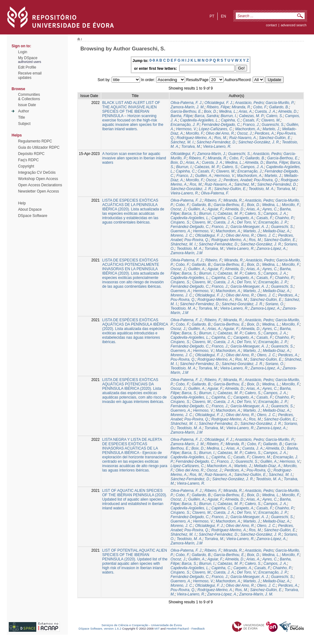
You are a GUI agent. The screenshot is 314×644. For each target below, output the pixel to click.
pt (212, 16)
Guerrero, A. (181, 231)
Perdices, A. (265, 133)
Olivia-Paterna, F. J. (187, 260)
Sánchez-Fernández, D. (217, 142)
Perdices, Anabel (238, 180)
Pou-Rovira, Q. (266, 180)
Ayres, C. (270, 209)
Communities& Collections (29, 97)
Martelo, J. (271, 129)
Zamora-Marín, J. (212, 154)
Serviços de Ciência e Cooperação (125, 625)
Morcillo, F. (195, 133)
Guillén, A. (204, 176)
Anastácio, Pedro (249, 103)
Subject (24, 124)
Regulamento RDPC (35, 141)
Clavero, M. (271, 120)
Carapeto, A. (244, 218)
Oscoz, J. (245, 133)
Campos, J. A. (252, 167)
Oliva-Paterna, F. (215, 193)
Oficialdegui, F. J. (219, 103)
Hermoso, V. (186, 129)
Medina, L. (228, 111)
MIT (157, 629)
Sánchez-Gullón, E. (275, 138)
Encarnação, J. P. (185, 125)
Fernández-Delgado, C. (221, 125)
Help (22, 203)
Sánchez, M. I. (182, 142)
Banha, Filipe (181, 116)
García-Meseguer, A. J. (250, 227)
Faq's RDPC (28, 160)
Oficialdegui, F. (183, 154)
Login (23, 52)
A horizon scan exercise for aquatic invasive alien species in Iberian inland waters (134, 158)
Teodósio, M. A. (262, 189)
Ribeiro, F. (197, 158)
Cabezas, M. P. (251, 116)
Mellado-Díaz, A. (276, 231)
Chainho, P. (284, 218)
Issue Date (27, 105)
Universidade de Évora (166, 625)
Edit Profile (27, 67)
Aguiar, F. (215, 209)
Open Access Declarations (40, 185)
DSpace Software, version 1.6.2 (100, 629)
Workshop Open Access (38, 179)
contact (271, 25)
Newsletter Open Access (39, 191)
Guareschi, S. (273, 125)
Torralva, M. (191, 147)
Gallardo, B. (279, 107)
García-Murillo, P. (280, 103)
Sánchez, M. (245, 184)
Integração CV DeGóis (37, 173)
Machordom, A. (248, 129)
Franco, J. (251, 125)
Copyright (26, 166)
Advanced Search (294, 25)
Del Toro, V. (247, 222)
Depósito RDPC (31, 154)
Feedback (198, 629)
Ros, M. (221, 138)
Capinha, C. (231, 120)
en (223, 16)
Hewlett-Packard (177, 629)
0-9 (152, 60)
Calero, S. (274, 116)
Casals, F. (251, 120)
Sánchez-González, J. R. (259, 142)
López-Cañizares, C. (216, 129)
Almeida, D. (288, 111)
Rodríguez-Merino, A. (195, 138)
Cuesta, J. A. (266, 111)
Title (22, 117)
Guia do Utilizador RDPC (39, 147)
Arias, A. (246, 111)
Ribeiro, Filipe (218, 107)
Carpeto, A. (243, 568)
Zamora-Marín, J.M (186, 253)
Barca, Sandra (207, 116)
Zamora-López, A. (272, 249)
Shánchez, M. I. (183, 244)
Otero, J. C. (266, 235)
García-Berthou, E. (186, 111)
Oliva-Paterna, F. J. (186, 103)
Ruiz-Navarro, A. (243, 138)
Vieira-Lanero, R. (217, 147)
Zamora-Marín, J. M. (187, 107)
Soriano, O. (275, 304)
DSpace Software (33, 216)
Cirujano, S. (180, 222)
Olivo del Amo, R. (220, 133)
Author (24, 111)
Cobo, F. (260, 107)
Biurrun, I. (229, 116)
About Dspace (30, 209)
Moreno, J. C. (182, 235)
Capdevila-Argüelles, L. (200, 120)
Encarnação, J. (250, 171)
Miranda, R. (241, 107)
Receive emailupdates (30, 75)
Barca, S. (189, 214)
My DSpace (28, 58)
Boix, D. (210, 111)
